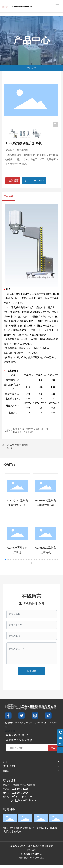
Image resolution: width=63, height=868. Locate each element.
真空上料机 (23, 150)
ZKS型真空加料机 (19, 445)
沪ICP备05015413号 (31, 854)
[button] (5, 559)
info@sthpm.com (22, 797)
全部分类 (32, 68)
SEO (42, 858)
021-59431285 (20, 789)
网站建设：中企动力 (29, 858)
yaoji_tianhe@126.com (24, 800)
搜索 (53, 748)
